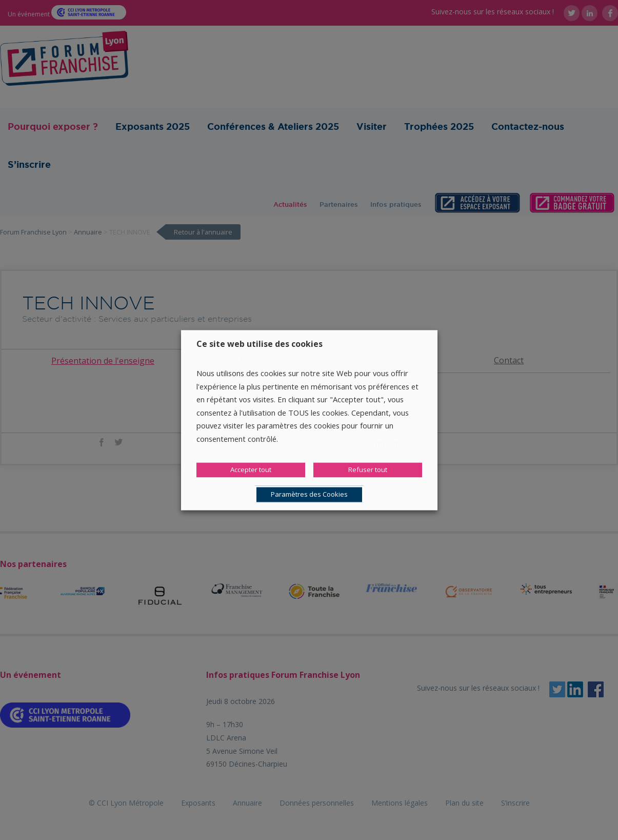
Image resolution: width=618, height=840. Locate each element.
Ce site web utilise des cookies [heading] (260, 344)
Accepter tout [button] (251, 470)
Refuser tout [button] (368, 470)
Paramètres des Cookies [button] (309, 494)
